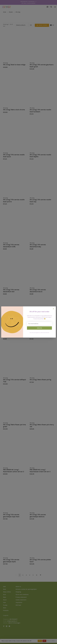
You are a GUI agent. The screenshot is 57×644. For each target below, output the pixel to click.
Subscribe (39, 328)
